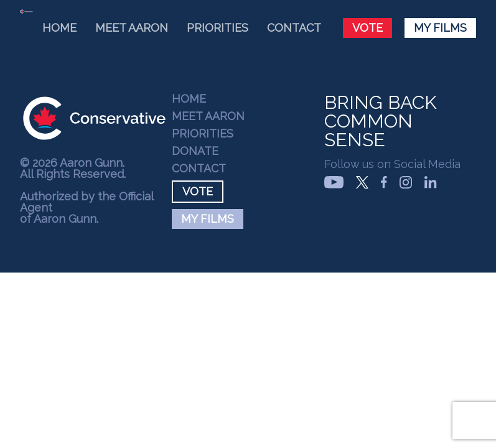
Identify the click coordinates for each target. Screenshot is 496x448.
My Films (440, 28)
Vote (367, 28)
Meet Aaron (132, 28)
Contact (294, 28)
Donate (195, 151)
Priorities (218, 28)
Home (59, 28)
